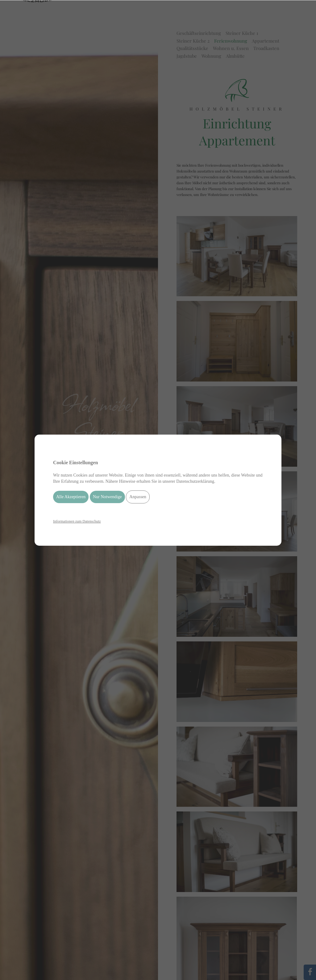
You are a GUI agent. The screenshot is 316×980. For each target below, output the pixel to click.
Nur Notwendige (107, 497)
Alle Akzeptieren (71, 497)
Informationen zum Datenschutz (77, 521)
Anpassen (138, 497)
